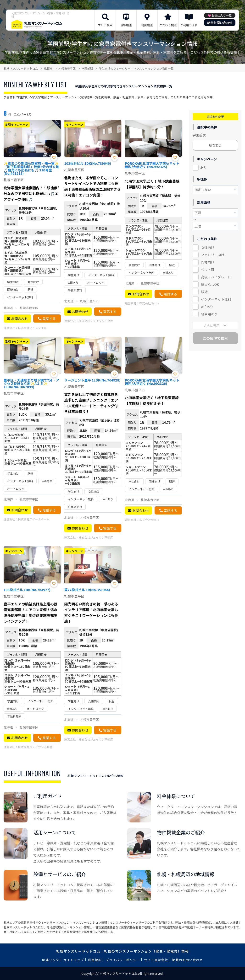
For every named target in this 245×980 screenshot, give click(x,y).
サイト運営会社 (156, 960)
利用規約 (95, 960)
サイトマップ (74, 960)
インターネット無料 (216, 299)
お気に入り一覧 (222, 15)
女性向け (208, 247)
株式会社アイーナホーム (34, 519)
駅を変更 (215, 145)
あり (204, 168)
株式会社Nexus (149, 303)
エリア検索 (105, 25)
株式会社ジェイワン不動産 (96, 321)
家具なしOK (210, 284)
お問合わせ (19, 318)
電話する (49, 318)
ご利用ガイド (189, 25)
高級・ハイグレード (216, 277)
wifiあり (207, 307)
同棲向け (208, 262)
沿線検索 (126, 25)
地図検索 (147, 25)
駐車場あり (209, 314)
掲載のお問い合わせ (187, 960)
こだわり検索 (168, 25)
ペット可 (208, 270)
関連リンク (51, 960)
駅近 (204, 292)
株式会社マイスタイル (32, 328)
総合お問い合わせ (220, 23)
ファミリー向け (213, 255)
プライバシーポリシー (123, 960)
